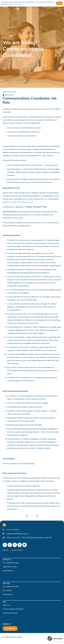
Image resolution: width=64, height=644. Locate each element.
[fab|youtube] (25, 545)
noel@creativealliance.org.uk (22, 202)
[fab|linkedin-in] (20, 545)
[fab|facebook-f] (5, 545)
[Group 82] (55, 639)
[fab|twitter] (10, 545)
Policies (6, 550)
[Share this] (27, 516)
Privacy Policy (17, 550)
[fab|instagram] (15, 545)
